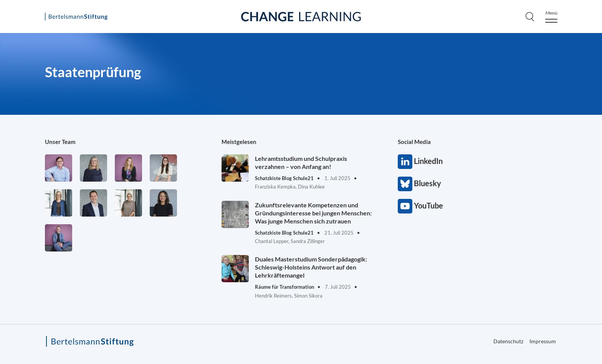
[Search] (530, 17)
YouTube (405, 206)
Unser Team (60, 142)
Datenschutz (508, 341)
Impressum (543, 341)
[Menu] (551, 17)
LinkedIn (405, 162)
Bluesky (405, 184)
